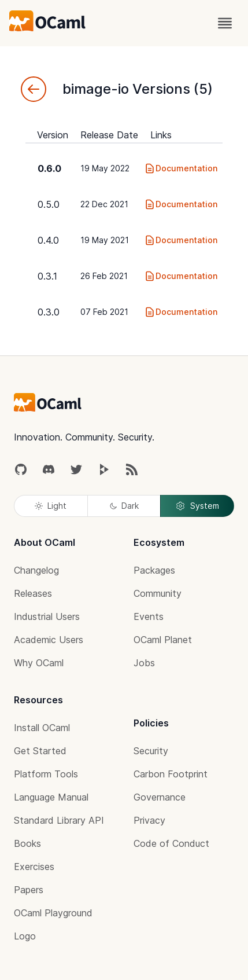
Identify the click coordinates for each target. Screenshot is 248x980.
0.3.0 (49, 312)
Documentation (181, 168)
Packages (154, 570)
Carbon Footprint (171, 774)
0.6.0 (49, 168)
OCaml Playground (53, 913)
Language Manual (51, 797)
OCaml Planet (163, 640)
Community (158, 593)
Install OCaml (42, 728)
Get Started (40, 751)
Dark (124, 506)
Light (51, 506)
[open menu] (225, 23)
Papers (29, 890)
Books (27, 843)
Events (149, 616)
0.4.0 (48, 240)
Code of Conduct (171, 843)
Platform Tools (46, 774)
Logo (25, 936)
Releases (33, 593)
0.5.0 (49, 204)
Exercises (34, 867)
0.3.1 (47, 276)
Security (151, 751)
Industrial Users (47, 616)
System (197, 506)
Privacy (149, 820)
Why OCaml (39, 663)
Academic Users (49, 640)
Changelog (36, 570)
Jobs (144, 663)
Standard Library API (59, 820)
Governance (160, 797)
